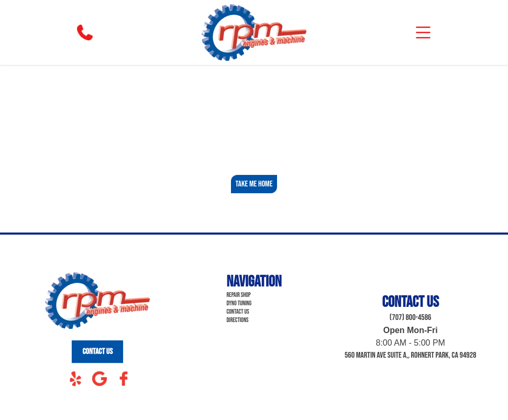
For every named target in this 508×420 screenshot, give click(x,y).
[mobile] (423, 32)
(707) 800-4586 (411, 318)
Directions (237, 320)
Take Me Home (254, 184)
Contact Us (97, 352)
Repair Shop (238, 295)
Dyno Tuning (239, 303)
